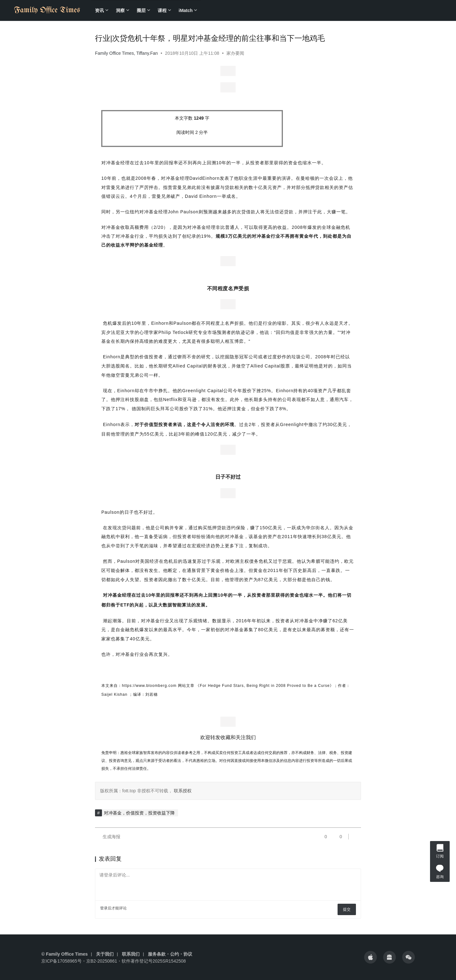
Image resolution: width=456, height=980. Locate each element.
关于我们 (105, 954)
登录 (104, 908)
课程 (162, 10)
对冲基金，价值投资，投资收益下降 (139, 813)
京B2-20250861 (102, 961)
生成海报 (108, 837)
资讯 (99, 10)
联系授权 (182, 791)
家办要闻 (235, 53)
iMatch (186, 10)
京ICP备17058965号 (61, 961)
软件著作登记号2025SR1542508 (154, 961)
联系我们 (131, 954)
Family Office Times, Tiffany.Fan (126, 53)
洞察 (120, 10)
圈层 (141, 10)
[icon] (370, 957)
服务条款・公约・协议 (170, 954)
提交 (347, 909)
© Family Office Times (65, 954)
